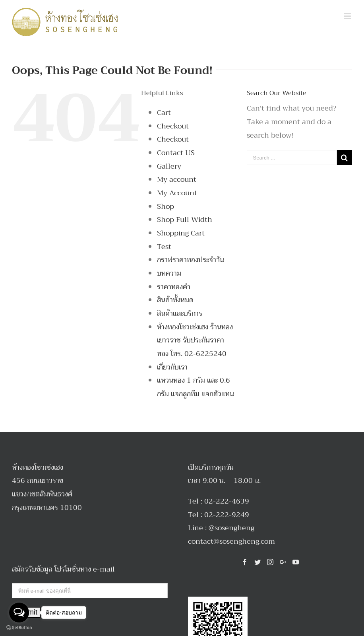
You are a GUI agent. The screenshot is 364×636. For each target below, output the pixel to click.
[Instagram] (270, 562)
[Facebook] (245, 562)
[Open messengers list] (19, 613)
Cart (164, 113)
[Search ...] (292, 158)
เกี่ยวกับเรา (172, 367)
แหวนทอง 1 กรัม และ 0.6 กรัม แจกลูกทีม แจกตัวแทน (196, 387)
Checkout (173, 126)
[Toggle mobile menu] (348, 16)
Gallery (169, 166)
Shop (166, 206)
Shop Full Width (185, 220)
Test (164, 247)
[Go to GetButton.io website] (19, 628)
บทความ (169, 273)
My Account (177, 193)
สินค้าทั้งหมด (175, 300)
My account (177, 179)
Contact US (176, 153)
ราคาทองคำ (174, 287)
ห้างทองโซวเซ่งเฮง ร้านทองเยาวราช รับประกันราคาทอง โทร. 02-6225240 (195, 340)
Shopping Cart (181, 233)
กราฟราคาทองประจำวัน (191, 260)
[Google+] (283, 562)
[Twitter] (258, 562)
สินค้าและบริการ (180, 313)
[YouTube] (296, 562)
